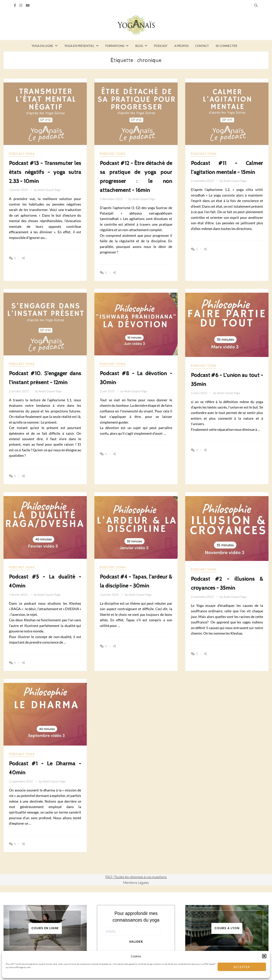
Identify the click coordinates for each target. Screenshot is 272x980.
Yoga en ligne (42, 46)
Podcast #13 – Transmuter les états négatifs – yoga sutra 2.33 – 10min (45, 172)
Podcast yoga (22, 154)
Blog (139, 46)
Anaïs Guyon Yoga (49, 190)
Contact (202, 46)
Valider (136, 942)
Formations (115, 46)
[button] (264, 956)
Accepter (242, 967)
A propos (181, 46)
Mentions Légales (136, 883)
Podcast (161, 46)
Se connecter (226, 46)
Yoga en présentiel (79, 46)
